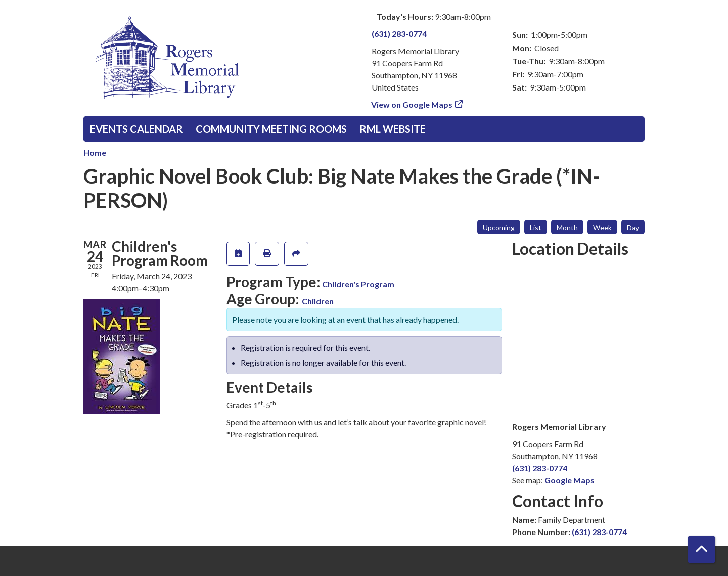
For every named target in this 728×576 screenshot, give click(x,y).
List (536, 227)
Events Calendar (136, 129)
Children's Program (358, 284)
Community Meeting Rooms (271, 129)
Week (602, 227)
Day (633, 227)
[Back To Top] (701, 549)
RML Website (393, 129)
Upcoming (499, 227)
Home (95, 152)
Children (318, 301)
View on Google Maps (412, 104)
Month (567, 227)
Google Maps (570, 480)
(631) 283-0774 (399, 34)
